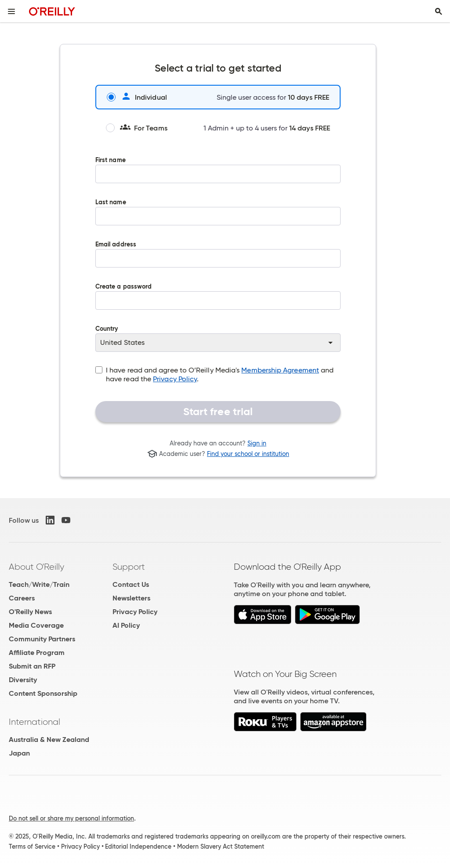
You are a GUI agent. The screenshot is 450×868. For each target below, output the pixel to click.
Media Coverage (36, 625)
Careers (22, 598)
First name (218, 176)
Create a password (218, 303)
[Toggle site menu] (11, 11)
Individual (137, 97)
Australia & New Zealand (49, 740)
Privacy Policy (175, 379)
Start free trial (218, 412)
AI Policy (126, 625)
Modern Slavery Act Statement (221, 846)
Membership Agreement (280, 370)
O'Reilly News (30, 612)
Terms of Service (32, 846)
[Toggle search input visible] (439, 11)
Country (218, 339)
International (34, 722)
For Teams (137, 128)
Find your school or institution (248, 454)
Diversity (23, 680)
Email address (218, 260)
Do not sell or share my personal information (71, 818)
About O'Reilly (36, 567)
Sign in (257, 443)
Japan (19, 753)
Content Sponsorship (43, 693)
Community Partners (42, 639)
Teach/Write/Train (39, 584)
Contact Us (131, 584)
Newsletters (131, 598)
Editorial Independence (138, 846)
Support (129, 567)
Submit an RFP (32, 666)
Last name (218, 218)
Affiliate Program (37, 653)
